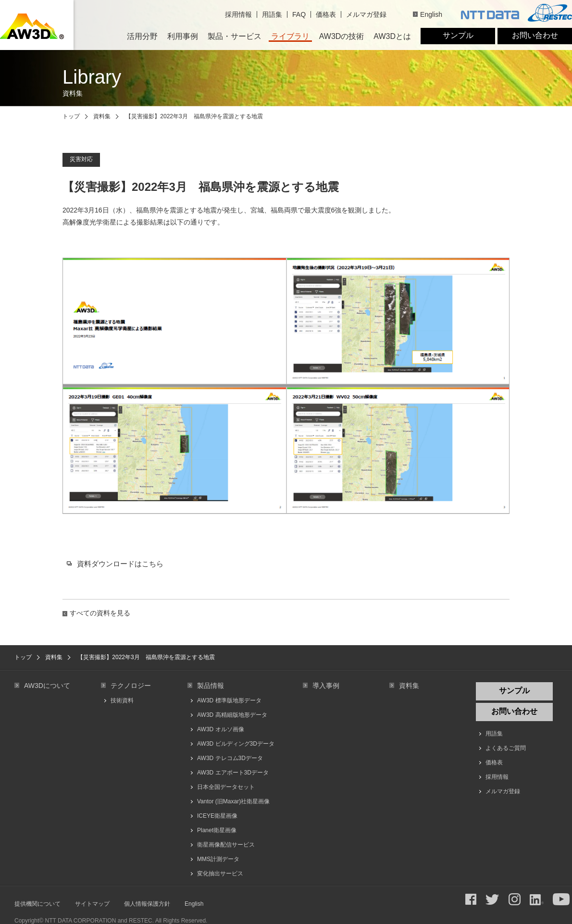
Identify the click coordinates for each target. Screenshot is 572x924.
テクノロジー (131, 686)
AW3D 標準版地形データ (229, 700)
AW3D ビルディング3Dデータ (236, 744)
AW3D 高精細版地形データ (232, 715)
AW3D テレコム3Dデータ (230, 758)
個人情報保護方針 (147, 904)
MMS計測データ (218, 859)
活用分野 (142, 36)
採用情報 (238, 14)
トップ (71, 116)
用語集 (272, 14)
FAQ (299, 14)
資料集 (102, 116)
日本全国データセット (226, 787)
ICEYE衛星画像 (217, 816)
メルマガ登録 (366, 14)
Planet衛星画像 (217, 830)
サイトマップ (92, 904)
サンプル (458, 35)
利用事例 (183, 36)
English (431, 14)
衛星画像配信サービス (226, 845)
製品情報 (211, 686)
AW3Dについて (47, 686)
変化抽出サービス (220, 874)
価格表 (326, 14)
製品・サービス (235, 36)
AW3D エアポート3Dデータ (233, 773)
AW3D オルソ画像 (221, 729)
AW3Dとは (392, 36)
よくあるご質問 (506, 748)
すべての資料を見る (100, 613)
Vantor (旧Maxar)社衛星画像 (233, 801)
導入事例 (326, 686)
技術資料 (122, 700)
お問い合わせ (535, 35)
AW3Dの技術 (342, 36)
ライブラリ (290, 36)
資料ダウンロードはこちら (120, 564)
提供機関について (37, 904)
